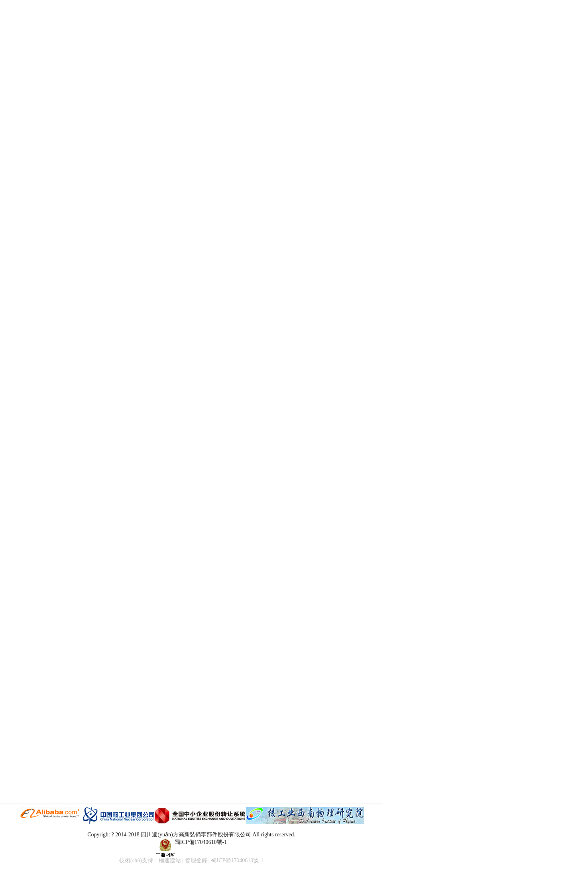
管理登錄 (196, 860)
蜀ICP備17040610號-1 (201, 842)
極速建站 (170, 860)
